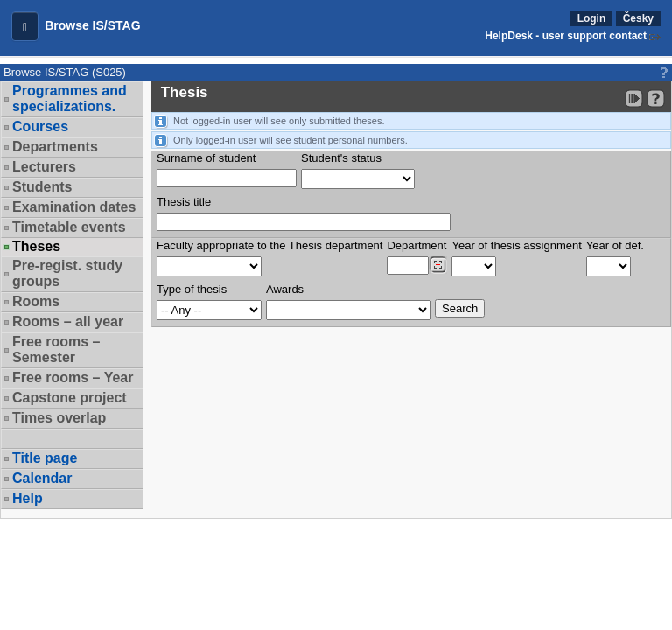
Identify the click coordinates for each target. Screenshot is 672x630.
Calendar (42, 478)
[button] (25, 26)
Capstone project (70, 398)
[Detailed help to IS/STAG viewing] (656, 98)
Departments (55, 147)
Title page (45, 458)
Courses (40, 126)
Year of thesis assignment (516, 245)
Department (416, 245)
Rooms (36, 301)
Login (592, 18)
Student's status (341, 158)
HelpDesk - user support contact (566, 36)
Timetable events (69, 227)
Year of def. (615, 245)
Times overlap (59, 418)
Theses (36, 247)
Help (28, 498)
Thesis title (184, 202)
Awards (285, 289)
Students (42, 187)
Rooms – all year (68, 322)
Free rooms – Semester (56, 350)
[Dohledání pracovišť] (438, 265)
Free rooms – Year (73, 378)
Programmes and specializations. (70, 98)
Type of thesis (192, 289)
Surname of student (206, 158)
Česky (638, 18)
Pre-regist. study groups (67, 273)
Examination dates (74, 207)
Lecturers (44, 167)
